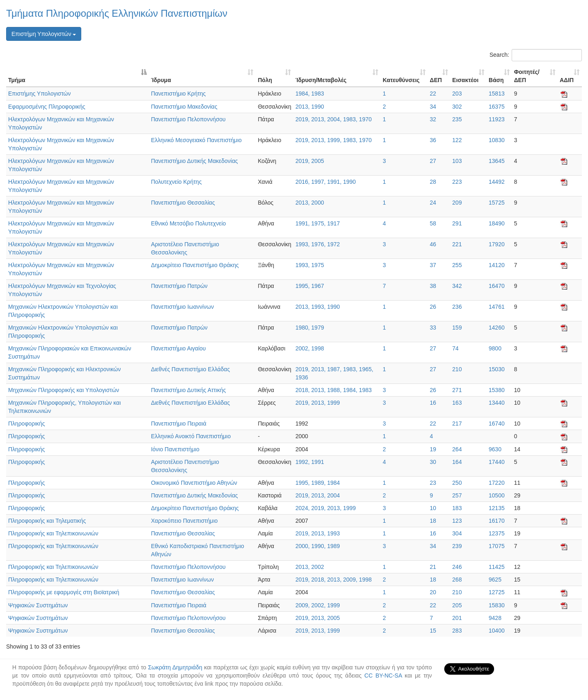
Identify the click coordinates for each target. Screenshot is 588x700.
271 (457, 390)
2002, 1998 (310, 348)
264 (457, 449)
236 (457, 307)
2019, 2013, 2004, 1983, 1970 (333, 119)
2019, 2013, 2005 (317, 618)
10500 (497, 495)
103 (457, 161)
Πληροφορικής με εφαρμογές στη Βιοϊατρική (64, 592)
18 (433, 521)
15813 (497, 94)
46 (433, 244)
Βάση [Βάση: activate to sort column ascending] (496, 80)
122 (457, 140)
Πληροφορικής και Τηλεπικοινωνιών (53, 533)
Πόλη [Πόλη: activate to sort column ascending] (265, 80)
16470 (497, 286)
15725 (497, 203)
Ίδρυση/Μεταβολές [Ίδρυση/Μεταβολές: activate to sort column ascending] (321, 80)
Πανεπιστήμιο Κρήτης (178, 94)
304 (457, 533)
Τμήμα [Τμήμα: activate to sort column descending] (17, 80)
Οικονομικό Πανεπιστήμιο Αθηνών (194, 483)
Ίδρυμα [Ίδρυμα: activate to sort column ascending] (161, 80)
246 (457, 567)
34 (433, 107)
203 (457, 94)
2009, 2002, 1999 (317, 605)
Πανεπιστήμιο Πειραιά (179, 424)
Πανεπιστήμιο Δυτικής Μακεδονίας (195, 161)
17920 (497, 244)
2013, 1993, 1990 (317, 307)
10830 (497, 140)
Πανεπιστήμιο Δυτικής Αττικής (189, 390)
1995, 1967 (310, 286)
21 (433, 567)
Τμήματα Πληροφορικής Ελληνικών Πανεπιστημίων (117, 13)
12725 (497, 592)
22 (433, 94)
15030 (497, 369)
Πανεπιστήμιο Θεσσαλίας (183, 203)
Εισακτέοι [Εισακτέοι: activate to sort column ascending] (465, 80)
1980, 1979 (310, 328)
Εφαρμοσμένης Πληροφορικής (47, 107)
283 (457, 631)
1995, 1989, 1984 (317, 483)
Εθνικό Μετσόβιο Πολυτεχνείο (188, 223)
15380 (497, 390)
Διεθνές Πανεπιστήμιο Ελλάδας (190, 369)
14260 (497, 328)
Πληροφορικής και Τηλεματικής (47, 521)
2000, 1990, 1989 (317, 546)
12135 (497, 508)
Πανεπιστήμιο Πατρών (179, 286)
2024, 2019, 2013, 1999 (325, 508)
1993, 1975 (310, 265)
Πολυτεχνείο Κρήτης (176, 182)
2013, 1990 (310, 107)
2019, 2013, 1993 (317, 533)
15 (433, 631)
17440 (497, 462)
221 (457, 244)
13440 (497, 403)
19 (433, 449)
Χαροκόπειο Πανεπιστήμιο (184, 521)
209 (457, 203)
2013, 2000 (310, 203)
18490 (497, 223)
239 (457, 546)
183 (457, 508)
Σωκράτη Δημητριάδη (175, 667)
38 (433, 286)
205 (457, 605)
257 (457, 495)
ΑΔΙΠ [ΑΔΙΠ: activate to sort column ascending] (567, 80)
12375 (497, 533)
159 (457, 328)
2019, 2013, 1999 (317, 403)
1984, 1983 (310, 94)
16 (433, 403)
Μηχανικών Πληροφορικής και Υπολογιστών (64, 390)
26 (433, 307)
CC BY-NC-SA (383, 675)
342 (457, 286)
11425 (497, 567)
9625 (495, 580)
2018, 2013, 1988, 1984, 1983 (333, 390)
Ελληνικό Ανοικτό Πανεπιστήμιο (191, 436)
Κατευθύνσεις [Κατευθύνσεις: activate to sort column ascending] (401, 80)
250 (457, 483)
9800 (495, 348)
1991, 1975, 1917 (317, 223)
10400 (497, 631)
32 (433, 119)
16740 (497, 424)
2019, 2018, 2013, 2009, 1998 (333, 580)
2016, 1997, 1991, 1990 (325, 182)
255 (457, 265)
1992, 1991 (310, 462)
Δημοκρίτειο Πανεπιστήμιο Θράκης (195, 265)
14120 (497, 265)
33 (433, 328)
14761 (497, 307)
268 (457, 580)
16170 (497, 521)
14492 (497, 182)
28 (433, 182)
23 (433, 483)
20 (433, 592)
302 (457, 107)
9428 (495, 618)
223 (457, 182)
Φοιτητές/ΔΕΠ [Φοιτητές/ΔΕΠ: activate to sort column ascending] (527, 76)
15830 (497, 605)
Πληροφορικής (27, 424)
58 (433, 223)
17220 (497, 483)
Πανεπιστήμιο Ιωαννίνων (183, 307)
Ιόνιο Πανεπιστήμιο (175, 449)
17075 (497, 546)
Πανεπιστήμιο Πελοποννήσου (188, 119)
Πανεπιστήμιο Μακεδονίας (184, 107)
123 (457, 521)
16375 (497, 107)
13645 (497, 161)
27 (433, 161)
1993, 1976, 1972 (317, 244)
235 (457, 119)
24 (433, 203)
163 (457, 403)
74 (456, 348)
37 (433, 265)
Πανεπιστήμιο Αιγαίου (178, 348)
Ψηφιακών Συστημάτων (38, 605)
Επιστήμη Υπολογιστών (44, 34)
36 (433, 140)
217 (457, 424)
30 (433, 462)
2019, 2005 (310, 161)
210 (457, 369)
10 (433, 508)
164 (457, 462)
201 (457, 618)
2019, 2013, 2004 (317, 495)
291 (457, 223)
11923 (497, 119)
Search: (536, 55)
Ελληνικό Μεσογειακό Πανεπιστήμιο (196, 140)
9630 (495, 449)
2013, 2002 (310, 567)
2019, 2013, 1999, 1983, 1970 (333, 140)
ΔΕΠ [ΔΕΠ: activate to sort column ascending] (436, 80)
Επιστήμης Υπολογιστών (39, 94)
